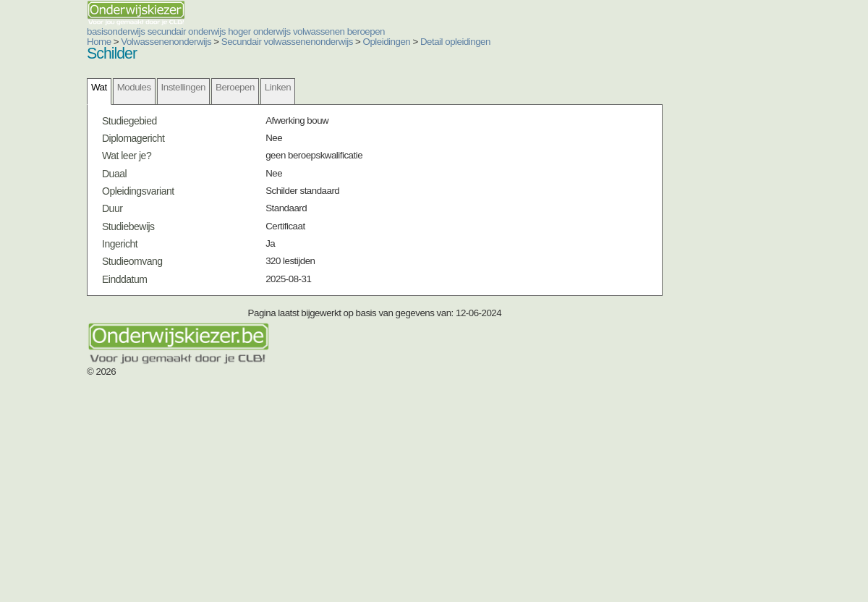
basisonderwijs (255, 49)
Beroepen (275, 183)
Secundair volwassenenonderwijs (241, 110)
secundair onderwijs (379, 49)
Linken (318, 183)
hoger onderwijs (505, 49)
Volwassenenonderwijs (152, 110)
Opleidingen (315, 110)
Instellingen (223, 183)
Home (102, 110)
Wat (139, 183)
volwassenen (615, 49)
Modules (174, 183)
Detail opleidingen (367, 110)
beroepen (710, 49)
